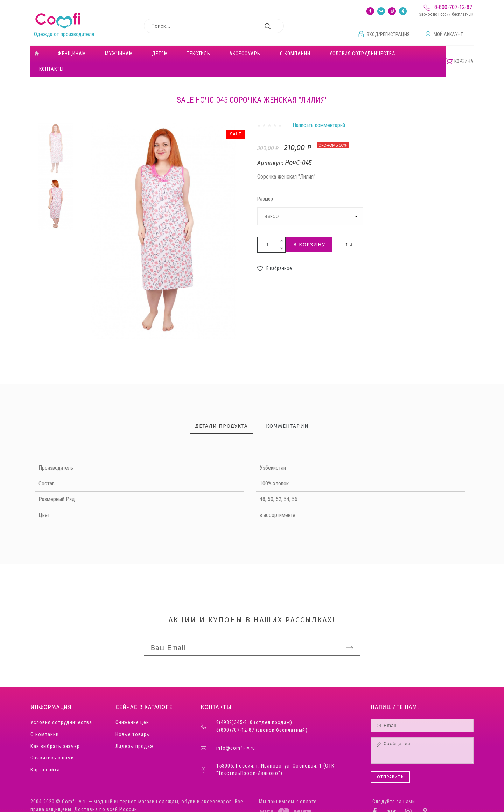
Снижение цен (132, 707)
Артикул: (271, 148)
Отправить (390, 762)
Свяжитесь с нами (52, 743)
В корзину (309, 229)
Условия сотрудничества (61, 707)
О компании (45, 719)
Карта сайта (45, 754)
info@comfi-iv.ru (236, 733)
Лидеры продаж (135, 731)
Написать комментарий (319, 110)
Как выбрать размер (55, 731)
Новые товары (133, 719)
